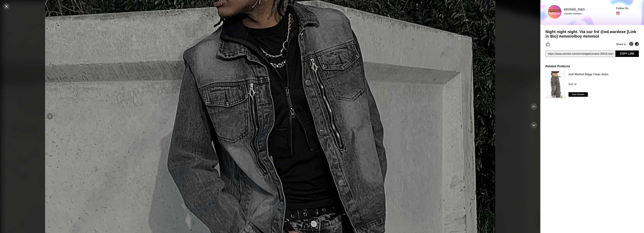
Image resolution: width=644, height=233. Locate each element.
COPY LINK (627, 54)
